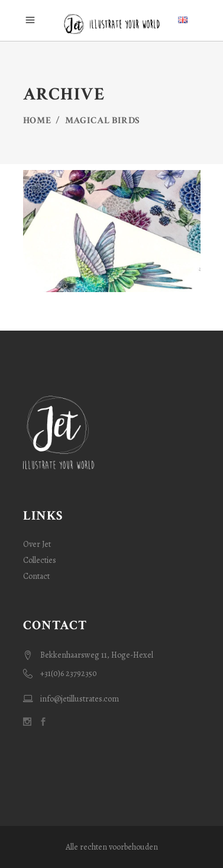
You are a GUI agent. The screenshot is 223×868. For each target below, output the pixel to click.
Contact (36, 576)
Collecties (40, 560)
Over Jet (37, 544)
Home (37, 121)
